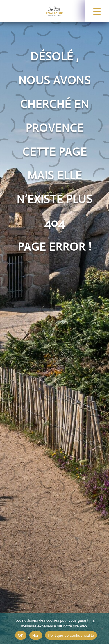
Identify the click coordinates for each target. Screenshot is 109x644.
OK (21, 635)
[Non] (102, 629)
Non (36, 635)
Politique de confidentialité (71, 635)
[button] (97, 11)
